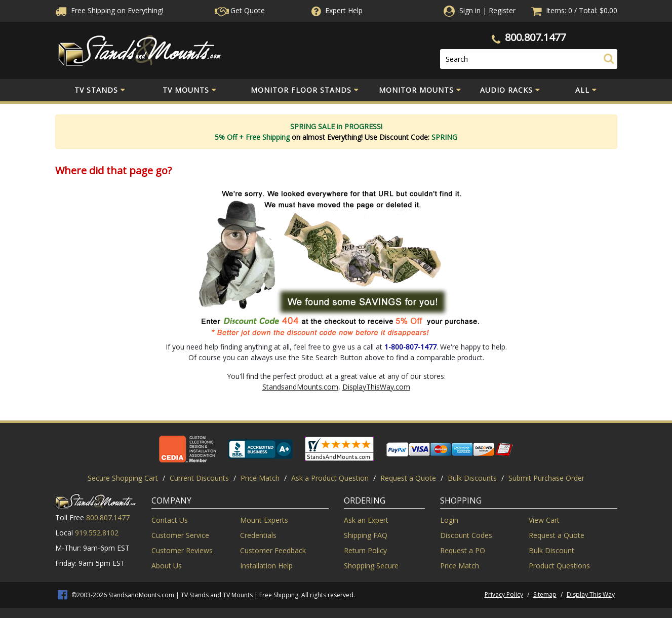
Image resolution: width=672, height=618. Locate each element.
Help (336, 10)
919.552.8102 (97, 533)
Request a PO (463, 550)
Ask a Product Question (330, 478)
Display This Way (591, 594)
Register (502, 10)
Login (449, 520)
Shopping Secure (371, 566)
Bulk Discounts (472, 478)
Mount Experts (264, 520)
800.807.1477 (535, 37)
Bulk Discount (551, 550)
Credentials (258, 535)
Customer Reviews (182, 550)
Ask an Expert (366, 520)
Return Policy (365, 550)
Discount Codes (466, 535)
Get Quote (240, 10)
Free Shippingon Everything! (109, 10)
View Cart (544, 520)
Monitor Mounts (420, 90)
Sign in (470, 10)
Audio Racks (510, 90)
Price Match (260, 478)
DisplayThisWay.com (376, 387)
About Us (167, 566)
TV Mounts (190, 90)
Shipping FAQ (366, 535)
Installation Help (266, 566)
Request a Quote (408, 478)
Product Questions (559, 566)
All (586, 90)
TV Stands (100, 90)
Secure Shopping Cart (123, 478)
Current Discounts (199, 478)
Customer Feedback (273, 550)
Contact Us (170, 520)
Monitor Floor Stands (305, 90)
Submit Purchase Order (546, 478)
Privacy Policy (504, 594)
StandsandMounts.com (300, 387)
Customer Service (180, 535)
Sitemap (545, 594)
